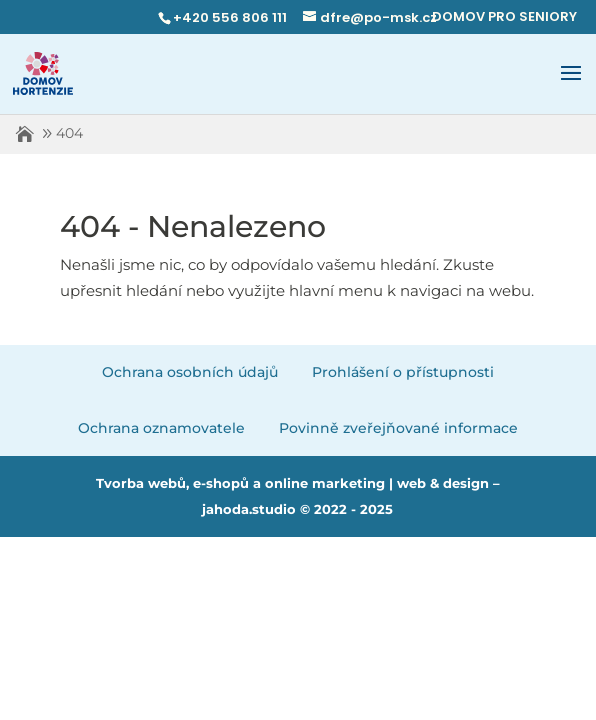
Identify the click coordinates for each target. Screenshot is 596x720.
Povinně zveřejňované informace (398, 428)
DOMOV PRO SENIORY (504, 16)
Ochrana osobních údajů (190, 372)
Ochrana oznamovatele (161, 428)
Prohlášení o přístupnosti (403, 372)
